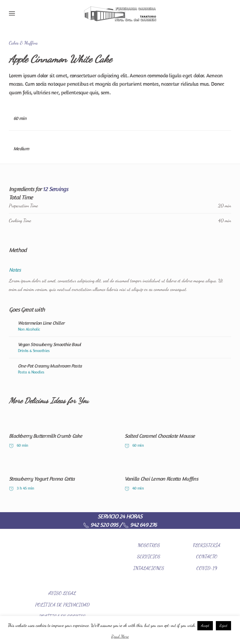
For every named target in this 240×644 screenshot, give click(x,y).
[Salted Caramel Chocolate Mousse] (178, 433)
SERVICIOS (149, 556)
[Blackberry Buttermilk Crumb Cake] (62, 433)
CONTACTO (207, 556)
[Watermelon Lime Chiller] (120, 326)
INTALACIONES (149, 568)
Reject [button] (223, 626)
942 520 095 (101, 525)
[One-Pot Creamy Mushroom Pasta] (120, 369)
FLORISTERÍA (207, 545)
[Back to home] (120, 13)
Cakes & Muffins (23, 43)
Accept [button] (205, 626)
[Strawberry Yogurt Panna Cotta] (62, 476)
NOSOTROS (149, 545)
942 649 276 (140, 525)
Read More (120, 636)
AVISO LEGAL (62, 593)
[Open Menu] (12, 13)
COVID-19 (207, 568)
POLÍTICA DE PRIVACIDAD (62, 605)
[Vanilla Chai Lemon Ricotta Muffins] (178, 476)
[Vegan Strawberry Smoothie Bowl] (120, 347)
